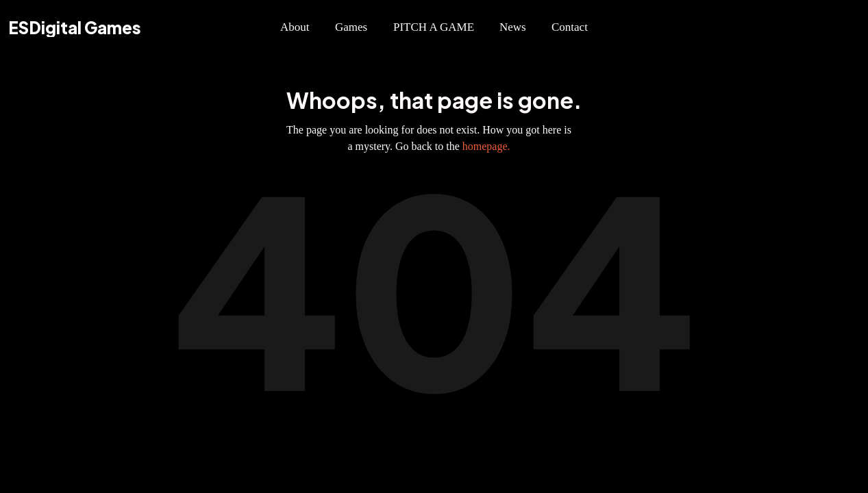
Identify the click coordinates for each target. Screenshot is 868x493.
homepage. (486, 146)
